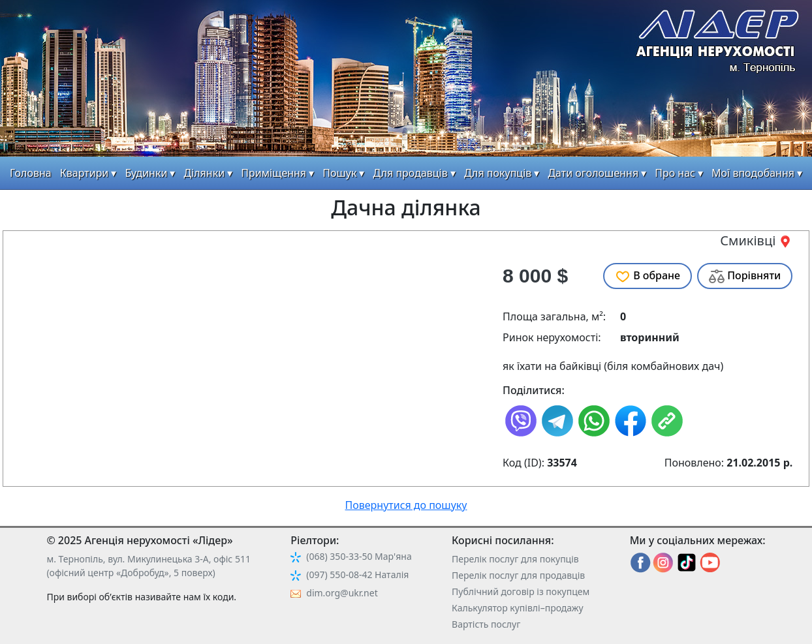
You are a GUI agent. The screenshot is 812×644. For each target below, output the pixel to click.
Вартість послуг (486, 624)
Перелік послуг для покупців (515, 559)
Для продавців (411, 173)
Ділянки (204, 173)
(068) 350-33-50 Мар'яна (359, 556)
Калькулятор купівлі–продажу (518, 608)
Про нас (675, 173)
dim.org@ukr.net (342, 593)
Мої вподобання (753, 173)
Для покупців (498, 173)
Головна (31, 173)
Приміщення (273, 173)
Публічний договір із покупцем (521, 591)
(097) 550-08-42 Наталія (357, 575)
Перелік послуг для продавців (518, 575)
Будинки (146, 173)
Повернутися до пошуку (406, 505)
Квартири (85, 173)
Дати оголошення (593, 173)
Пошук (339, 173)
